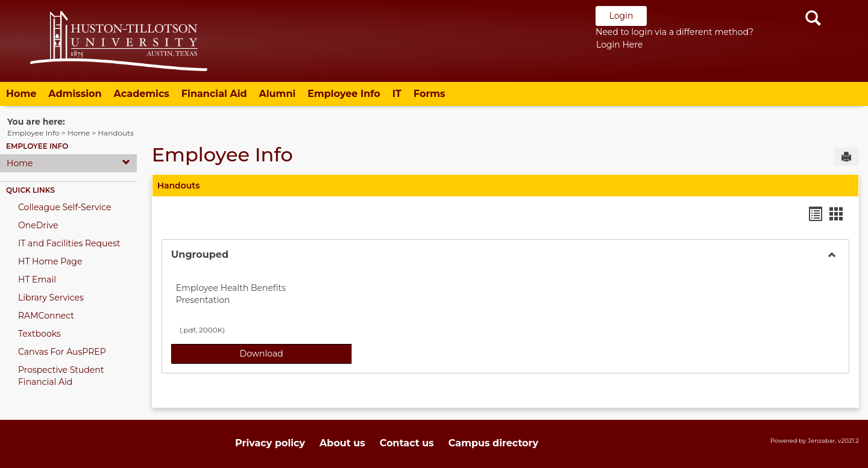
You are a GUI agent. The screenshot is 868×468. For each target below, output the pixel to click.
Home (21, 94)
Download (296, 353)
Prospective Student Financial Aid (61, 376)
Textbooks (39, 334)
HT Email (37, 279)
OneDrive (38, 225)
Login (621, 16)
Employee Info (344, 94)
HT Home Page (50, 261)
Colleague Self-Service (65, 207)
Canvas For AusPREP (62, 352)
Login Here (619, 45)
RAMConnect (46, 316)
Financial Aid (214, 94)
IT (397, 94)
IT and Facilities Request (69, 243)
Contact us (407, 443)
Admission (75, 94)
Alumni (278, 94)
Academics (142, 94)
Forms (429, 94)
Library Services (51, 298)
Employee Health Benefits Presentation (231, 294)
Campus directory (493, 443)
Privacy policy (270, 443)
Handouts (115, 133)
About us (342, 443)
